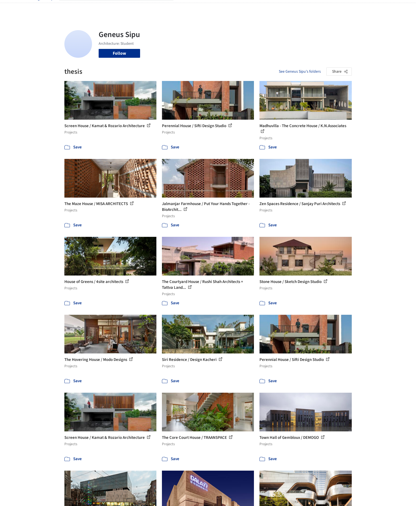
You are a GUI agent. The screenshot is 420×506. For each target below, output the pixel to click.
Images (206, 8)
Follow (119, 53)
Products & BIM (232, 8)
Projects (187, 8)
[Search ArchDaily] (121, 8)
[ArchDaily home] (44, 8)
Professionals (263, 8)
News (286, 8)
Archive (302, 8)
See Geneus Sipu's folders (300, 72)
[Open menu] (376, 8)
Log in (330, 8)
